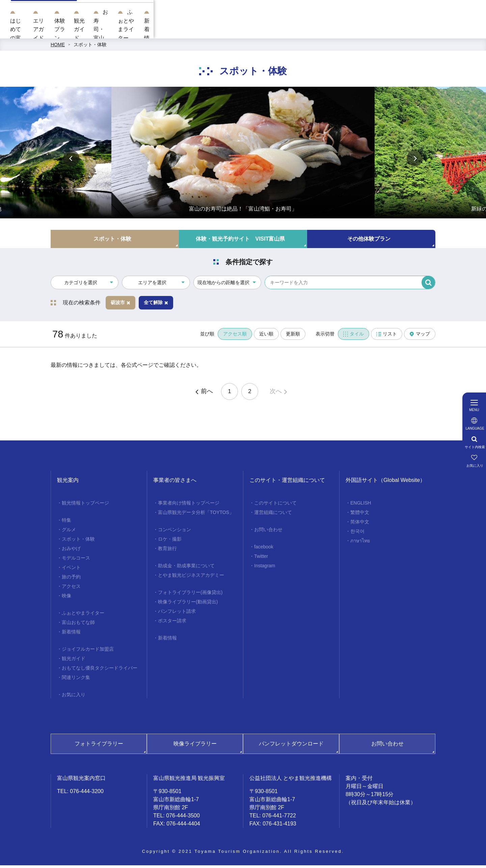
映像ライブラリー (195, 747)
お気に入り (74, 698)
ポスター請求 (172, 624)
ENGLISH (361, 506)
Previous (71, 161)
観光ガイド (280, 31)
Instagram (265, 569)
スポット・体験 (90, 47)
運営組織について (273, 515)
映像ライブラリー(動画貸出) (188, 605)
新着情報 (449, 31)
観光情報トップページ (85, 506)
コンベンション (174, 533)
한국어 (357, 534)
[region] (299, 13)
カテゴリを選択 (81, 285)
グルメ (69, 533)
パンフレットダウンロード (291, 747)
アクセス (71, 589)
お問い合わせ (268, 533)
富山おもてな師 (78, 625)
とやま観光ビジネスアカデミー (191, 578)
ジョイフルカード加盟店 (88, 652)
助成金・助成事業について (186, 569)
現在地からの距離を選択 (223, 285)
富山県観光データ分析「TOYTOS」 (196, 515)
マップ (420, 337)
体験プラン (236, 31)
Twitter (261, 559)
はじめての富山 (136, 31)
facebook (264, 550)
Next (415, 161)
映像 (66, 599)
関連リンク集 (76, 680)
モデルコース (76, 561)
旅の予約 (71, 580)
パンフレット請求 (177, 614)
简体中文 (360, 525)
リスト (387, 337)
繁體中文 (360, 515)
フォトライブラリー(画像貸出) (190, 595)
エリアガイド (188, 31)
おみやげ (71, 551)
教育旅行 (167, 551)
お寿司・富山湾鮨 (333, 31)
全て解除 (156, 305)
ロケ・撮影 (170, 542)
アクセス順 (235, 337)
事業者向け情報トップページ (189, 506)
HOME (58, 47)
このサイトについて (275, 506)
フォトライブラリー (99, 747)
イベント (71, 570)
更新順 (293, 337)
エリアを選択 (152, 285)
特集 (66, 523)
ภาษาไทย (360, 544)
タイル (354, 337)
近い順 (266, 337)
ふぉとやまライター (397, 31)
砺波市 (120, 305)
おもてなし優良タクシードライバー (100, 671)
